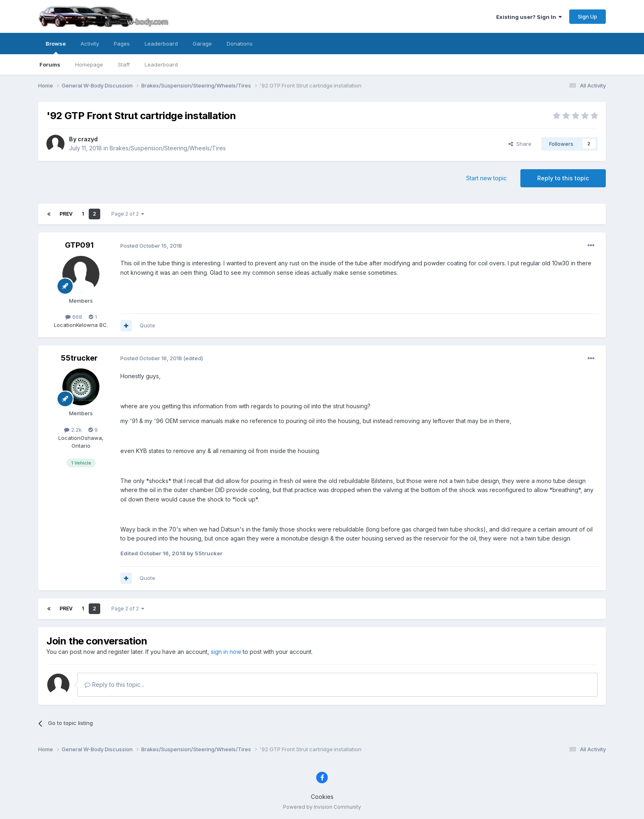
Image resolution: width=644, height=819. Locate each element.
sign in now (226, 652)
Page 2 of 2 (128, 214)
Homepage (89, 64)
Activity (90, 44)
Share (520, 144)
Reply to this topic (563, 178)
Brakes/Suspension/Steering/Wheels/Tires (168, 148)
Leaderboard (161, 64)
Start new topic (486, 178)
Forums (50, 64)
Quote (147, 325)
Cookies (322, 797)
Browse (56, 47)
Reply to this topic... (114, 684)
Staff (124, 64)
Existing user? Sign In (529, 17)
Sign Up (588, 16)
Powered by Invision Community (322, 807)
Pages (122, 44)
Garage (202, 44)
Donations (240, 44)
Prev (66, 214)
